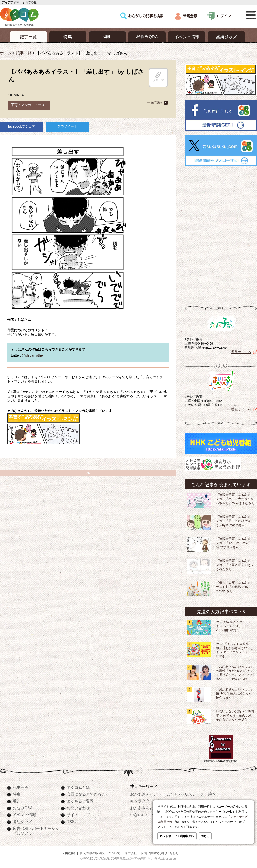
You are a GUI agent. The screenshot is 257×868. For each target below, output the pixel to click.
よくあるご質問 (80, 801)
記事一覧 (24, 53)
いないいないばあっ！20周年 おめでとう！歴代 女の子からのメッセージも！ (235, 716)
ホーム (6, 53)
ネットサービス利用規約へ (177, 836)
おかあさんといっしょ (150, 808)
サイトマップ (78, 815)
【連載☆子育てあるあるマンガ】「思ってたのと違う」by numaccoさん (235, 521)
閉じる (205, 836)
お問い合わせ (78, 808)
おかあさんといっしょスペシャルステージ (167, 794)
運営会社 (131, 853)
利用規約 (69, 853)
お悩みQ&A (23, 808)
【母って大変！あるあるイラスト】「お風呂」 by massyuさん (235, 587)
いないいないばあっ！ (150, 815)
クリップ (158, 77)
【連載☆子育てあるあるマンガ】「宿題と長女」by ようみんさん (235, 565)
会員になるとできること (88, 794)
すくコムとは (78, 787)
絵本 (212, 794)
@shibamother (33, 355)
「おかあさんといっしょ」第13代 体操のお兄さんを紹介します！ (235, 694)
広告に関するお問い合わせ (160, 853)
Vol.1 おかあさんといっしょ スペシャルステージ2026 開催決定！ (234, 626)
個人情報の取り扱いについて (100, 853)
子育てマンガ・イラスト (29, 105)
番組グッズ (22, 822)
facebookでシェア (22, 126)
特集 (17, 794)
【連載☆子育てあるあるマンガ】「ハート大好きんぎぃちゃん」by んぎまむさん (235, 499)
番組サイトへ (241, 352)
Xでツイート (68, 126)
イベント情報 (24, 815)
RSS (71, 822)
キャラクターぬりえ (148, 801)
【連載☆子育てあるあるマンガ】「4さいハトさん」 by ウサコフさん (235, 543)
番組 (17, 801)
